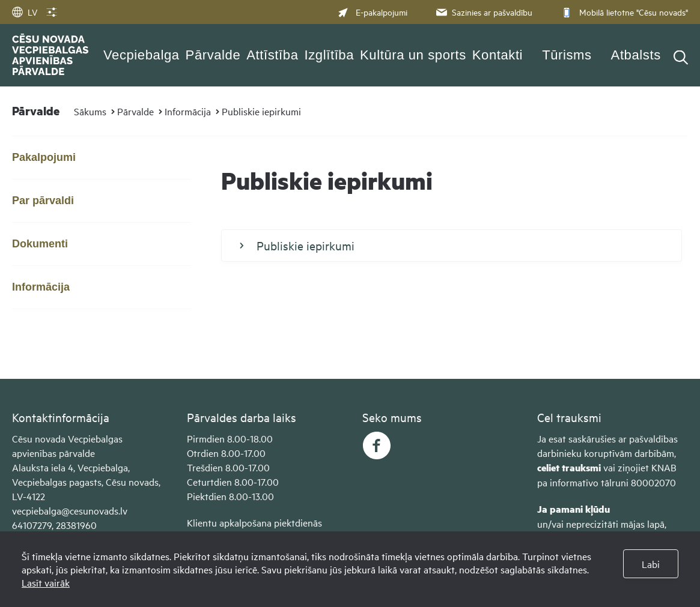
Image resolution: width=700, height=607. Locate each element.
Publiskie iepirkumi (261, 111)
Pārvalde (213, 55)
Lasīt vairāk (46, 582)
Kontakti (498, 55)
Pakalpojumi (44, 157)
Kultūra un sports (413, 55)
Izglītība (330, 55)
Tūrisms (567, 55)
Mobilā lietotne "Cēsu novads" (623, 12)
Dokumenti (40, 244)
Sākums (90, 111)
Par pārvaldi (43, 201)
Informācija (188, 111)
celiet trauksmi (569, 467)
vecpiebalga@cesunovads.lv (70, 510)
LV (25, 12)
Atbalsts (636, 55)
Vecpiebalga (142, 55)
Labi (651, 564)
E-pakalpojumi (373, 12)
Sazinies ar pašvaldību (483, 12)
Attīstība (272, 55)
